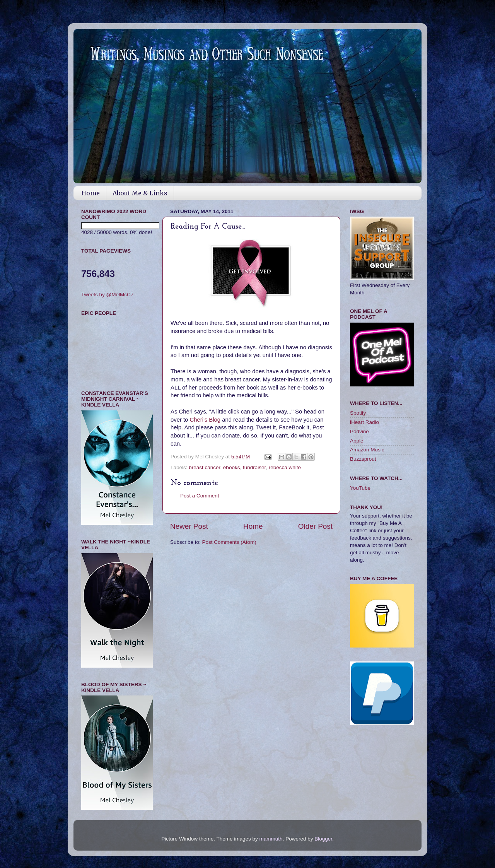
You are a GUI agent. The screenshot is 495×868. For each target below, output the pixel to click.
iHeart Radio (364, 422)
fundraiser (254, 467)
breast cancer (204, 467)
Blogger (323, 839)
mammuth (271, 839)
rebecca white (285, 467)
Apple (357, 441)
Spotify (358, 413)
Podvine (359, 431)
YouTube (360, 488)
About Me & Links (140, 193)
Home (90, 193)
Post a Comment (200, 496)
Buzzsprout (363, 459)
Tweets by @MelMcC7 (107, 295)
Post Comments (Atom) (229, 542)
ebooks (232, 467)
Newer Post (189, 526)
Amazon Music (367, 450)
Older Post (315, 526)
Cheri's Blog (205, 420)
